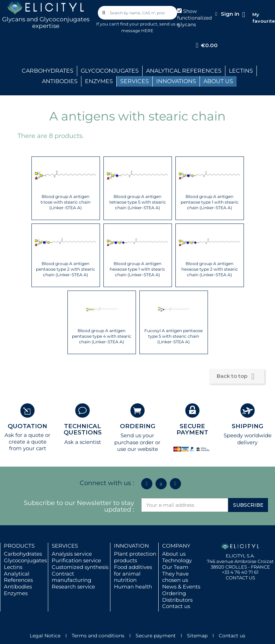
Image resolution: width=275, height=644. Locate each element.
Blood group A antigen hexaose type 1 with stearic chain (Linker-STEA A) (137, 269)
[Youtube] (175, 484)
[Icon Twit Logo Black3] (161, 484)
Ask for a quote (24, 435)
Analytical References (18, 577)
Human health (133, 587)
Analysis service (72, 554)
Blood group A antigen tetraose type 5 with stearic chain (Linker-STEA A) (138, 202)
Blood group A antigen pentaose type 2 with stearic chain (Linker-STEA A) (66, 269)
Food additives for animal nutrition (133, 574)
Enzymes (16, 593)
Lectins (13, 567)
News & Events (181, 587)
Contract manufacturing (71, 577)
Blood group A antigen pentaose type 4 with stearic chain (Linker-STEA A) (102, 336)
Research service (73, 587)
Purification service (76, 560)
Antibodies (18, 587)
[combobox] (138, 13)
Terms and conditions (98, 636)
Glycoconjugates (25, 560)
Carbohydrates (23, 554)
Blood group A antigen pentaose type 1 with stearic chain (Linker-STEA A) (210, 202)
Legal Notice (45, 636)
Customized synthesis (80, 567)
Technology (177, 560)
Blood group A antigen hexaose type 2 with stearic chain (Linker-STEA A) (210, 269)
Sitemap (197, 636)
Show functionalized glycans (194, 18)
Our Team (175, 567)
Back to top (237, 376)
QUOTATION (27, 426)
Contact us (176, 606)
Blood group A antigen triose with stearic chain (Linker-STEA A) (66, 202)
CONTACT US (240, 578)
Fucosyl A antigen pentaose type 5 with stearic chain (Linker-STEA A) (173, 336)
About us (174, 554)
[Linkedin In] (147, 484)
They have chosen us (175, 577)
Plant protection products (135, 557)
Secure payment (156, 636)
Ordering (174, 593)
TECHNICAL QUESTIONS (83, 429)
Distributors (177, 600)
